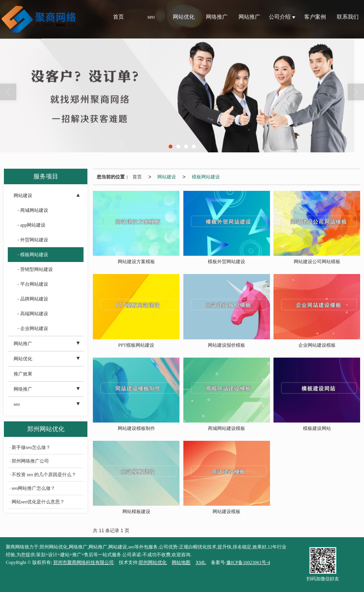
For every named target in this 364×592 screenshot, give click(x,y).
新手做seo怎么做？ (31, 447)
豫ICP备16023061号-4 (248, 562)
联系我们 (348, 17)
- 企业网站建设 (33, 328)
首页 (118, 17)
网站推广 (249, 17)
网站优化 (184, 17)
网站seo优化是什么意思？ (38, 502)
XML (201, 562)
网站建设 (167, 177)
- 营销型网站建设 (35, 269)
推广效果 (23, 374)
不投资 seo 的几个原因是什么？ (44, 475)
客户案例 (315, 17)
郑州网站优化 (153, 562)
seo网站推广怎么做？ (33, 488)
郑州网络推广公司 (30, 461)
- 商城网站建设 (33, 210)
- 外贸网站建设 (33, 240)
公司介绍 (280, 17)
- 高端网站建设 (33, 314)
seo (151, 17)
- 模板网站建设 (33, 255)
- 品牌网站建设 (33, 299)
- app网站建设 (31, 225)
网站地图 (181, 562)
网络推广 (217, 17)
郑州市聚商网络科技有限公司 (84, 562)
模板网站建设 (206, 177)
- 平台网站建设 (33, 284)
